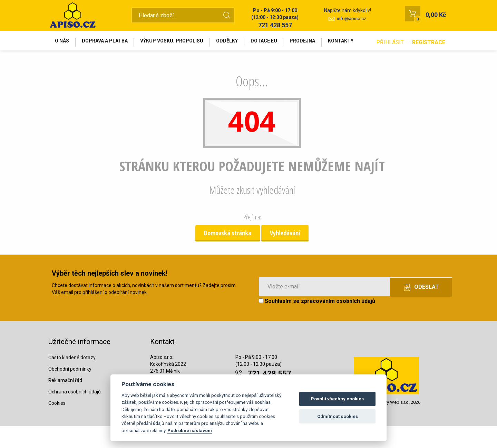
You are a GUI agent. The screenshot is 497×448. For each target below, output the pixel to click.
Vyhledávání (285, 255)
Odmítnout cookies (338, 416)
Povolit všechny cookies (337, 399)
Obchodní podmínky (70, 391)
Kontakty (359, 42)
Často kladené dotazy (72, 379)
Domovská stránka (228, 255)
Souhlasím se (317, 323)
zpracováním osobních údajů (338, 323)
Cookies (57, 425)
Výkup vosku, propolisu (179, 42)
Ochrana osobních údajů (75, 413)
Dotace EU (277, 42)
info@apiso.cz (352, 18)
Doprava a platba (109, 42)
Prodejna (318, 42)
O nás (63, 42)
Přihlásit (390, 64)
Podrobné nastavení (190, 430)
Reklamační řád (65, 402)
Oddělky (237, 42)
